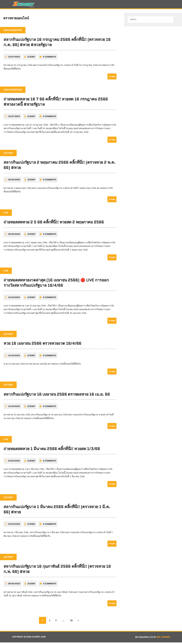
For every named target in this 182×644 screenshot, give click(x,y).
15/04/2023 (14, 299)
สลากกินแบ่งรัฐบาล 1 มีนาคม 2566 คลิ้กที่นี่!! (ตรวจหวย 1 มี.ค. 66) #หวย (57, 511)
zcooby (31, 58)
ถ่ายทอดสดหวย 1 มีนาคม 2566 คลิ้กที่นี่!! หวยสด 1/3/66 (52, 450)
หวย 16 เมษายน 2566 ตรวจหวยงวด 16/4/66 (42, 345)
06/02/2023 (14, 585)
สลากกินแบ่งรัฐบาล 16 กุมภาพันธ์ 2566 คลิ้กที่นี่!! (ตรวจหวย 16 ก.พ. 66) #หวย (57, 571)
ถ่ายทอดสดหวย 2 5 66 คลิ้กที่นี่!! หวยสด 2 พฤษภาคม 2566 (54, 224)
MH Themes (163, 639)
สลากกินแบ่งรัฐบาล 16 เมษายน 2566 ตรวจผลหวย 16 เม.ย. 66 (57, 396)
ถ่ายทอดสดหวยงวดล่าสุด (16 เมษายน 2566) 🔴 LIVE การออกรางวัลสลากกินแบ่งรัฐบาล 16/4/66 (56, 284)
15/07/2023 (14, 58)
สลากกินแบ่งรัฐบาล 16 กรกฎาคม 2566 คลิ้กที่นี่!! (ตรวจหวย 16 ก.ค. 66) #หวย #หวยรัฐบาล (57, 44)
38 (72, 622)
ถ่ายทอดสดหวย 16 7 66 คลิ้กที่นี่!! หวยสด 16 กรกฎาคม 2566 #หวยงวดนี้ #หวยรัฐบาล (56, 103)
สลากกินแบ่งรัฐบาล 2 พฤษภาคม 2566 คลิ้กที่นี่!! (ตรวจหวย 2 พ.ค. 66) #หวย (60, 167)
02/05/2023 (14, 181)
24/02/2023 (14, 462)
